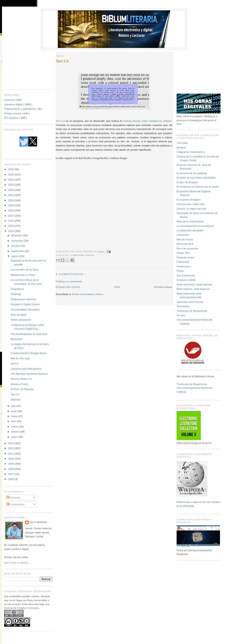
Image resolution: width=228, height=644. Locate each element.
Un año (181, 315)
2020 (11, 200)
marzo (15, 426)
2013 (11, 443)
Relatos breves (13, 113)
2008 (11, 469)
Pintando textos (185, 257)
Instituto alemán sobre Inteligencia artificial (147, 121)
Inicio (117, 287)
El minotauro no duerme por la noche (198, 187)
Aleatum (181, 147)
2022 (11, 190)
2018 (11, 210)
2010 (11, 459)
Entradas (13, 497)
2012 (11, 448)
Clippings (16, 294)
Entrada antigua (163, 287)
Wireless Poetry (20, 384)
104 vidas (182, 143)
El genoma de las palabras (192, 173)
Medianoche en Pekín (23, 275)
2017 (11, 216)
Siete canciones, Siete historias (194, 284)
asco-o (14, 363)
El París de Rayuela (22, 389)
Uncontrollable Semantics (25, 309)
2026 (11, 169)
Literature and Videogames (26, 369)
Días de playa (18, 315)
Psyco (180, 271)
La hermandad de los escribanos (195, 226)
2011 (11, 453)
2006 (11, 479)
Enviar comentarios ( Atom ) (88, 294)
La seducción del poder (190, 230)
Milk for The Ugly (20, 358)
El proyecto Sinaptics (189, 200)
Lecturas (9, 100)
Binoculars (17, 339)
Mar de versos (185, 239)
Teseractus (183, 306)
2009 (11, 464)
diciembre (17, 235)
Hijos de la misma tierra (190, 221)
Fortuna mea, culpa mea (191, 204)
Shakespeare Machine (23, 299)
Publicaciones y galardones (20, 109)
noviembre (18, 241)
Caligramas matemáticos (191, 152)
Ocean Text (183, 253)
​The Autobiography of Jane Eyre (29, 334)
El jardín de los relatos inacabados (196, 178)
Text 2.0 (15, 394)
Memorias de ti (185, 244)
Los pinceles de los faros (25, 269)
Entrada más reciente (68, 287)
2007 (11, 474)
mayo (15, 416)
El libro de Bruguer (187, 182)
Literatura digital (14, 104)
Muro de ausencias (187, 248)
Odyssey (15, 399)
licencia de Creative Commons (22, 608)
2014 (11, 231)
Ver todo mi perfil (16, 563)
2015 (11, 226)
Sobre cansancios (21, 320)
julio (14, 406)
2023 (11, 185)
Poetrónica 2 (184, 266)
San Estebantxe (186, 275)
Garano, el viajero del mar (191, 209)
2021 (11, 195)
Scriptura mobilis (186, 280)
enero (15, 437)
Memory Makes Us (21, 379)
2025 (11, 174)
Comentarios (16, 504)
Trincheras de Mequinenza (192, 311)
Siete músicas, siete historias (193, 289)
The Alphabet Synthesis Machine (29, 374)
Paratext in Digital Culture (25, 304)
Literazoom (183, 235)
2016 (11, 221)
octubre (16, 246)
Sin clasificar (12, 118)
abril (14, 421)
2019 (11, 205)
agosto (15, 256)
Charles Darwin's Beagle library (28, 353)
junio (14, 411)
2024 (11, 180)
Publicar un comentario (69, 281)
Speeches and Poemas (190, 302)
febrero (16, 431)
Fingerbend (17, 289)
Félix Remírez (38, 522)
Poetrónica (183, 262)
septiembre (18, 251)
